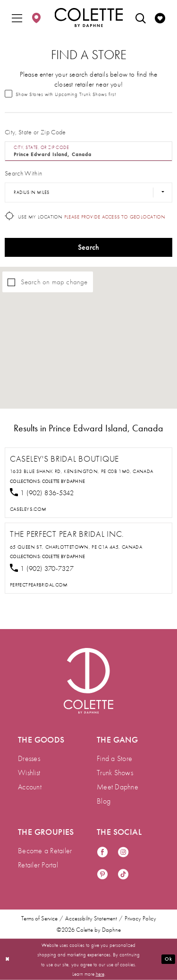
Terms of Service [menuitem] (39, 919)
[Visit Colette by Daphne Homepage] (88, 681)
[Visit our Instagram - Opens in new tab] (123, 853)
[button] (17, 17)
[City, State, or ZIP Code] (88, 151)
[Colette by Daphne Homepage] (88, 17)
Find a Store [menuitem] (114, 758)
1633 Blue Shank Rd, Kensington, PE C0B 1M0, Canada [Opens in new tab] (82, 471)
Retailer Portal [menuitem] (38, 865)
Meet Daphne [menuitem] (118, 787)
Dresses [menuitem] (29, 758)
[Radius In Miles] (88, 192)
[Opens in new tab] (28, 509)
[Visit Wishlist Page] (160, 17)
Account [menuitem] (30, 787)
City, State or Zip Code (35, 132)
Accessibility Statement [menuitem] (91, 919)
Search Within (23, 173)
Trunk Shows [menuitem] (115, 773)
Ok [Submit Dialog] (168, 959)
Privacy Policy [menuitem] (140, 919)
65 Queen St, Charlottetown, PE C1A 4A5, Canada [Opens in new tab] (76, 547)
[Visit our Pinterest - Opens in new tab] (102, 875)
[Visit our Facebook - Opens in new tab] (102, 853)
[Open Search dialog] (141, 17)
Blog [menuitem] (104, 801)
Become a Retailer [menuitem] (45, 851)
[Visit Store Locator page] (36, 17)
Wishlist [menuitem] (29, 773)
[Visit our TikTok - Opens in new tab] (123, 875)
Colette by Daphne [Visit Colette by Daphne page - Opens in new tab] (64, 481)
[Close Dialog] (8, 959)
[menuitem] (17, 17)
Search (89, 247)
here (100, 973)
